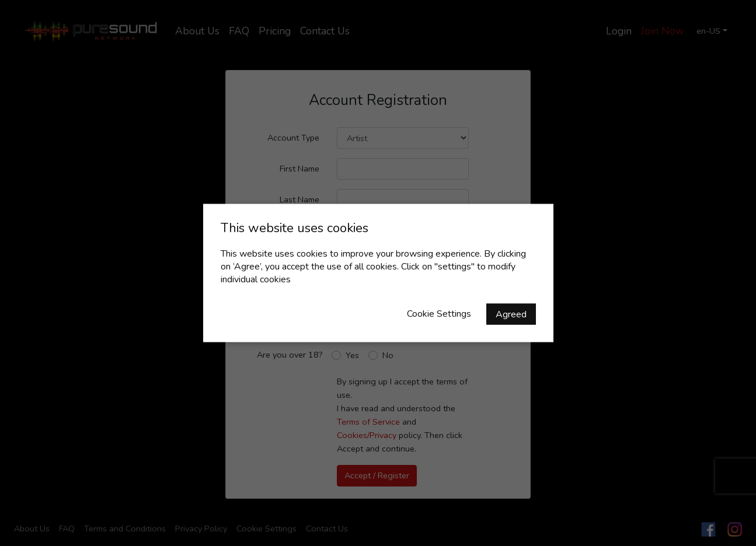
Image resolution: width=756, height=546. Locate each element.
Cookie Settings (439, 314)
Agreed (511, 314)
